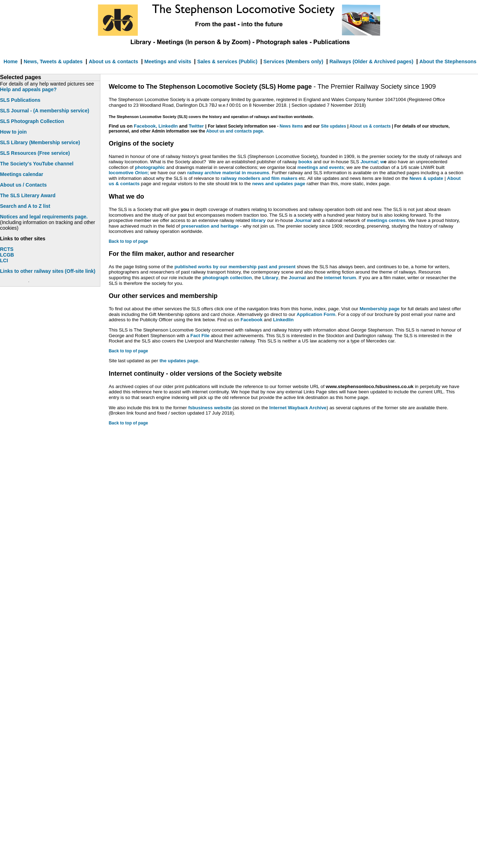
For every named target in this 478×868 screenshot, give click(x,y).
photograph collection (227, 278)
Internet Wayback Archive (298, 408)
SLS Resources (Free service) (35, 153)
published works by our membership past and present (236, 267)
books (306, 162)
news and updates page (279, 184)
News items (292, 126)
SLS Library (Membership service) (40, 142)
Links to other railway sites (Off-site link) (48, 271)
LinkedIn (168, 126)
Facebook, (146, 126)
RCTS (7, 249)
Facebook (252, 320)
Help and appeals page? (28, 89)
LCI (4, 260)
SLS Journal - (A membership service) (45, 111)
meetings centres (386, 220)
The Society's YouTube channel (37, 164)
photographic (150, 167)
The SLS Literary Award (28, 195)
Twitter (196, 126)
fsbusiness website (210, 408)
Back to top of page (128, 241)
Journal (297, 278)
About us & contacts (113, 61)
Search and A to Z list (25, 206)
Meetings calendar (22, 174)
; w (372, 162)
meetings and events (321, 167)
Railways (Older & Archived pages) (372, 61)
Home (11, 61)
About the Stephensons (448, 61)
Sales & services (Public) (227, 61)
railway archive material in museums (228, 173)
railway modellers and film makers (258, 178)
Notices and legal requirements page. (44, 217)
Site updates (333, 126)
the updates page (179, 361)
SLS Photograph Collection (32, 121)
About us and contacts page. (235, 131)
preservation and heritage (210, 226)
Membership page (380, 309)
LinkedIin (284, 320)
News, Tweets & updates (53, 61)
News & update (427, 178)
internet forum (340, 278)
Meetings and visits (168, 61)
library (259, 220)
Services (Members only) (293, 61)
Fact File (200, 336)
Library (270, 278)
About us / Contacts (23, 185)
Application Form (316, 314)
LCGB (7, 255)
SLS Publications (20, 100)
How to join (13, 132)
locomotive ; (129, 173)
